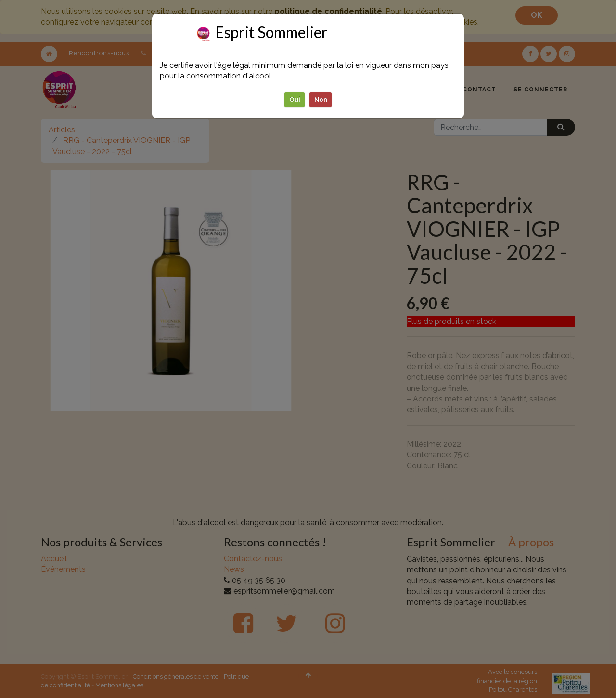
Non (321, 99)
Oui (295, 99)
